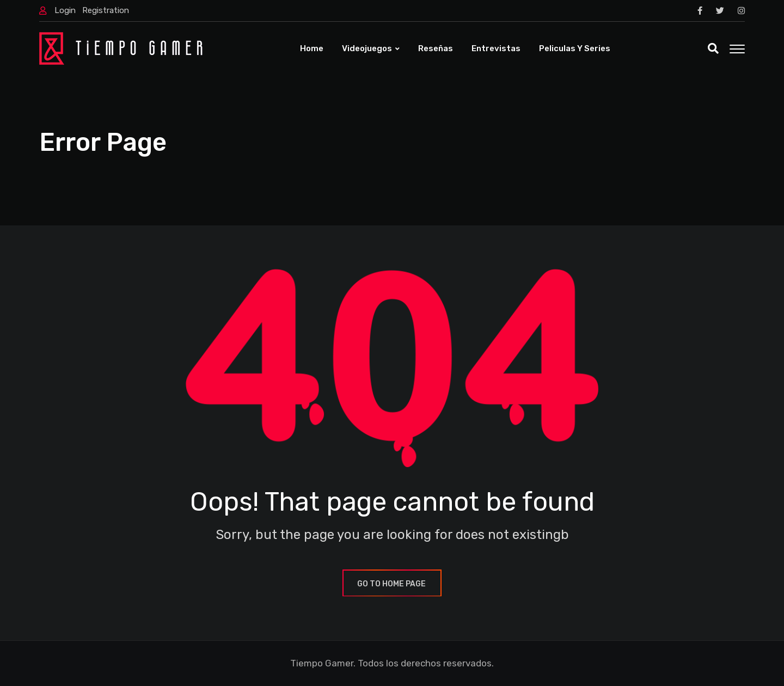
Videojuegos (367, 48)
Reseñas (436, 48)
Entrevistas (496, 48)
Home (312, 48)
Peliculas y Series (575, 48)
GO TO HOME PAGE (392, 584)
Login (65, 10)
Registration (106, 10)
